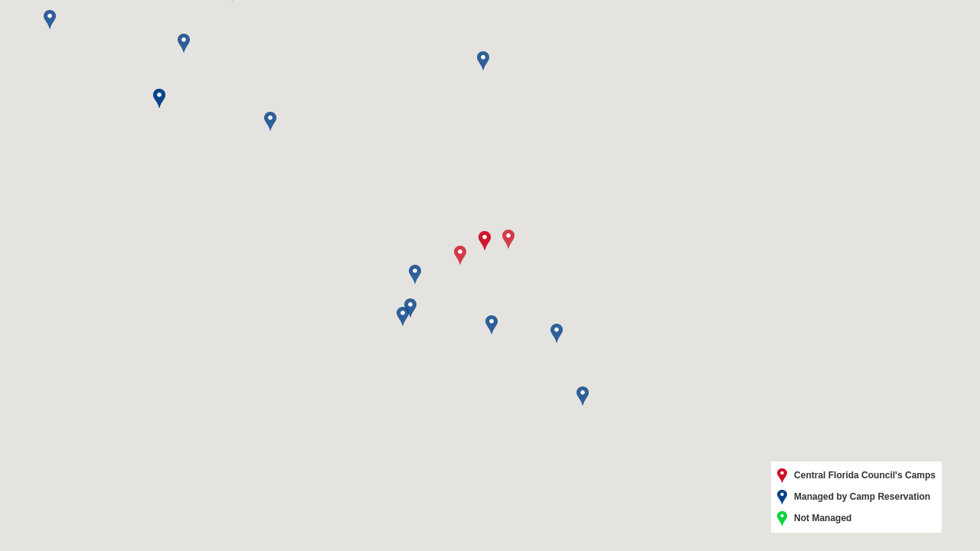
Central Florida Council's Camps (856, 476)
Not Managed (814, 519)
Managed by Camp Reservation (854, 497)
